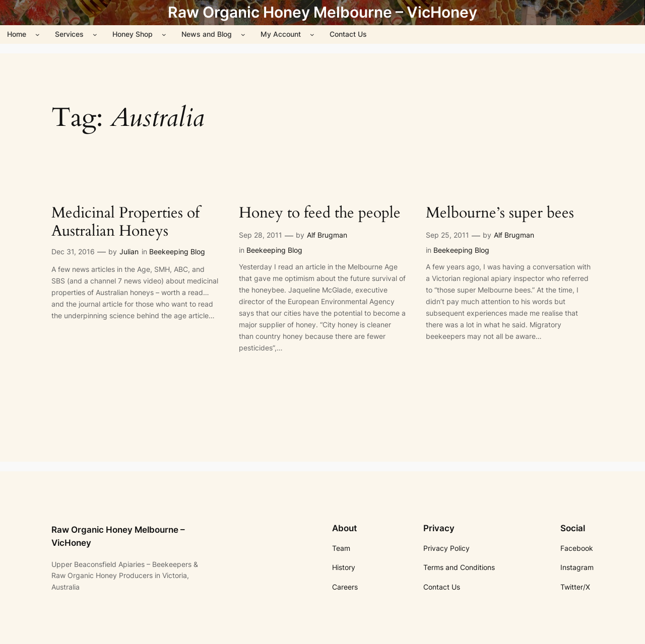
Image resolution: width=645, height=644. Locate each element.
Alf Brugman (327, 235)
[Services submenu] (95, 34)
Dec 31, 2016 (73, 252)
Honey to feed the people (320, 213)
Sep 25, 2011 (447, 235)
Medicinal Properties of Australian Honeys (125, 222)
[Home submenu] (38, 34)
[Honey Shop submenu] (164, 34)
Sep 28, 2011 (261, 235)
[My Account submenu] (312, 34)
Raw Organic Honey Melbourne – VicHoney (322, 12)
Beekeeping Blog (177, 252)
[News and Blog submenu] (243, 34)
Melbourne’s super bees (500, 213)
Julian (129, 252)
